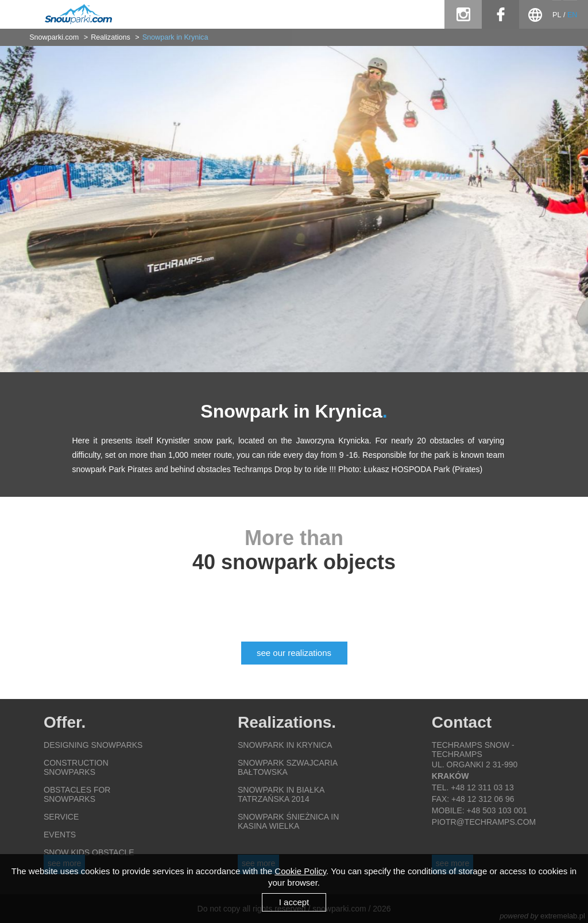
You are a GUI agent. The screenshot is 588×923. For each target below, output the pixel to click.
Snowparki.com (54, 37)
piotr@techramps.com (484, 822)
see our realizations (294, 653)
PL (557, 15)
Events (60, 835)
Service (61, 817)
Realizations (111, 37)
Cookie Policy (300, 871)
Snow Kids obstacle (89, 852)
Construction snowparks (76, 767)
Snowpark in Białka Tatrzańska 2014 (281, 794)
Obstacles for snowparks (77, 794)
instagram (463, 14)
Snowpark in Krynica (175, 37)
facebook (500, 14)
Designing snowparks (93, 745)
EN (572, 15)
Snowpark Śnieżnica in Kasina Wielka (288, 821)
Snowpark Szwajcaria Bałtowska (287, 767)
